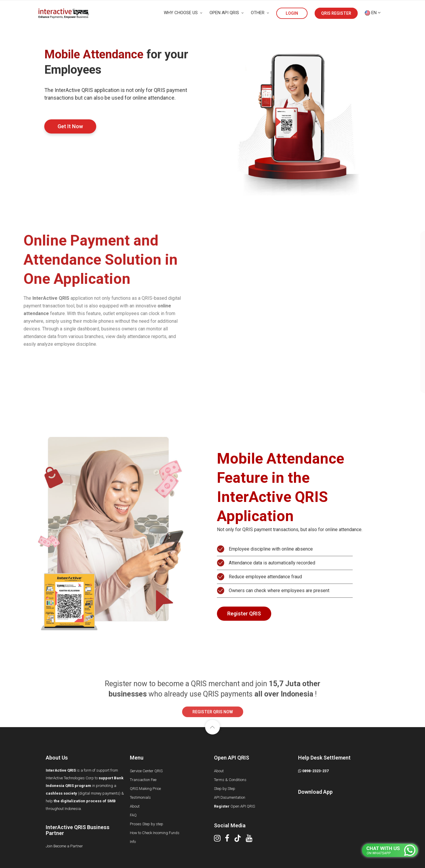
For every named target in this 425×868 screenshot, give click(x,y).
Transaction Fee (143, 780)
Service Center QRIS (146, 771)
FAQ (133, 815)
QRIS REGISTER (336, 13)
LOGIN (292, 13)
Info (133, 842)
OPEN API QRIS (227, 13)
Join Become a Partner (64, 846)
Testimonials (140, 797)
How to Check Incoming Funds (155, 833)
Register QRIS (244, 613)
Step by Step (225, 789)
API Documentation (230, 797)
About (135, 806)
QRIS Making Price (145, 789)
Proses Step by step (147, 824)
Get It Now (70, 126)
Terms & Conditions (230, 780)
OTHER (260, 13)
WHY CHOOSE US (183, 13)
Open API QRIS (234, 806)
